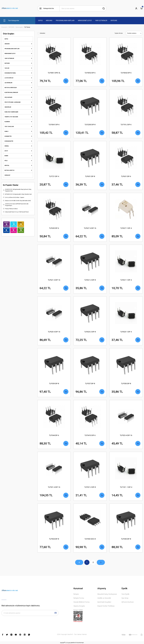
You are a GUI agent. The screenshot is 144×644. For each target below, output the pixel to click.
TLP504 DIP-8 (54, 539)
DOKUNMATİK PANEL (10, 73)
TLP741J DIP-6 (126, 125)
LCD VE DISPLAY (9, 78)
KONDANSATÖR (9, 141)
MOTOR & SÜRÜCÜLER (11, 88)
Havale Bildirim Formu (82, 602)
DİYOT (6, 151)
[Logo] (10, 8)
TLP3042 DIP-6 (126, 73)
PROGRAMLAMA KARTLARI (12, 49)
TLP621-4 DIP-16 (54, 280)
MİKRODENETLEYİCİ (10, 54)
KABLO (6, 131)
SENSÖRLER (8, 107)
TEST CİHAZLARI (9, 127)
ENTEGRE (7, 63)
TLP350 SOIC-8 (90, 539)
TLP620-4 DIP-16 (54, 332)
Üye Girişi (125, 598)
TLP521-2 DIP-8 (90, 487)
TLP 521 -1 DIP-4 (126, 487)
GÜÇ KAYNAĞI (8, 97)
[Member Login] (136, 8)
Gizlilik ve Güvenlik (104, 598)
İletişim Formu (79, 598)
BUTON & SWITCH (9, 170)
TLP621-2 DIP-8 (90, 280)
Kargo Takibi (78, 610)
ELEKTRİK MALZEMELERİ (11, 92)
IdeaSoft (63, 643)
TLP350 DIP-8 (126, 539)
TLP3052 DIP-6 (90, 73)
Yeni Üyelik (125, 594)
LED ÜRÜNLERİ (8, 83)
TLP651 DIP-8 (90, 176)
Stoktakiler (43, 33)
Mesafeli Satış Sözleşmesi (107, 594)
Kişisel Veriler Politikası (106, 606)
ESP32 (6, 39)
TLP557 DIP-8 (90, 384)
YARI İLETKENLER (9, 58)
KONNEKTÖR (8, 136)
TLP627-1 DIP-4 (126, 228)
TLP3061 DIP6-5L (54, 73)
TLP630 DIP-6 (54, 228)
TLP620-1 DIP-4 (126, 332)
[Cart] (141, 8)
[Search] (83, 8)
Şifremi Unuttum (128, 602)
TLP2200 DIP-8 (90, 125)
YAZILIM (7, 68)
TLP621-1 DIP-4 (126, 280)
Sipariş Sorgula (79, 606)
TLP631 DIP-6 (126, 176)
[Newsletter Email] (30, 613)
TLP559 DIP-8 (54, 384)
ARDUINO (7, 44)
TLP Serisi (27, 27)
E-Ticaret (68, 643)
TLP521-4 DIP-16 (54, 487)
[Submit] (56, 613)
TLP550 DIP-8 (126, 384)
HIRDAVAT (7, 175)
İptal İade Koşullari (104, 602)
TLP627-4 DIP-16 (90, 228)
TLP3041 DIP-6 (54, 125)
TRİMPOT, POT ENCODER (11, 117)
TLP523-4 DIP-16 (126, 435)
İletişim (76, 594)
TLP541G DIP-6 (90, 435)
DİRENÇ (7, 146)
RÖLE (6, 161)
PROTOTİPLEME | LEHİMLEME (13, 102)
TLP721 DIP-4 (54, 176)
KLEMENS (7, 122)
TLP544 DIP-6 (54, 435)
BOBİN (6, 156)
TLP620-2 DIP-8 (90, 332)
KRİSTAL (7, 165)
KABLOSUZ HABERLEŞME (11, 112)
